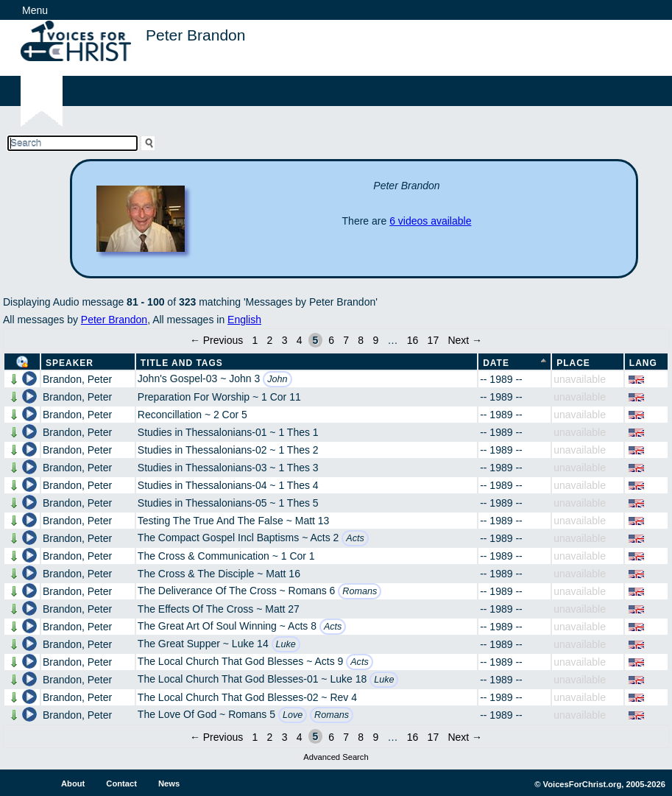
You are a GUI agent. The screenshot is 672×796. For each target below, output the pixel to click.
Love (293, 715)
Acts (355, 538)
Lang (643, 363)
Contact (121, 783)
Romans (360, 591)
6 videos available (430, 221)
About (73, 783)
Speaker (70, 363)
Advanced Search (336, 757)
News (169, 783)
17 (434, 340)
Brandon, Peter (77, 379)
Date (496, 363)
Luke (286, 644)
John (277, 379)
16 (413, 340)
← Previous (216, 340)
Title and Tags (182, 363)
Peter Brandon (114, 320)
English (244, 320)
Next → (465, 340)
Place (573, 363)
